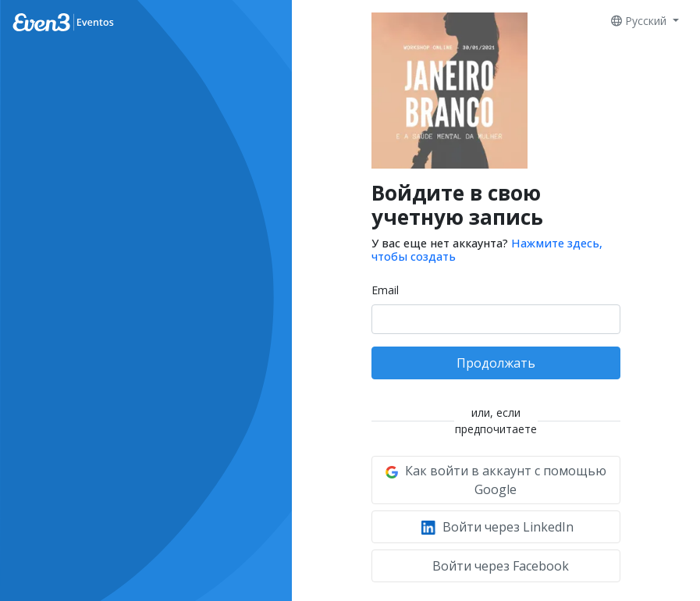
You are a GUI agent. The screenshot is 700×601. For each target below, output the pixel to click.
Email (385, 290)
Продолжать (496, 363)
